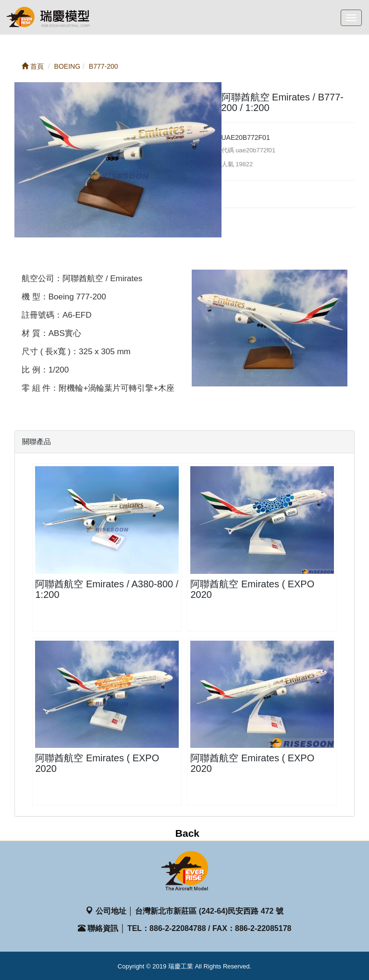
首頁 (33, 66)
